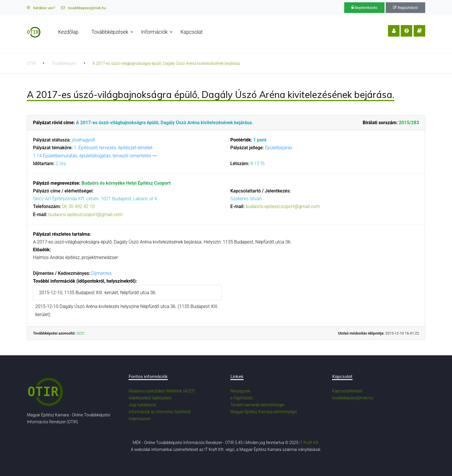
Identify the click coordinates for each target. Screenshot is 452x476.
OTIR (31, 63)
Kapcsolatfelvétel (347, 391)
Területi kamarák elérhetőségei (257, 405)
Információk (154, 32)
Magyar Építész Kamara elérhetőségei (264, 412)
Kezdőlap (68, 32)
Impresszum (140, 419)
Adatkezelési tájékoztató (150, 398)
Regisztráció (405, 8)
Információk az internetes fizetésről (160, 412)
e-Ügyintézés (242, 398)
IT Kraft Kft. (309, 443)
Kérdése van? (41, 8)
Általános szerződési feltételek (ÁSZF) (162, 391)
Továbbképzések (110, 32)
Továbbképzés (64, 63)
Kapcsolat (192, 32)
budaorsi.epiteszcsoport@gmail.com (86, 215)
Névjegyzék (240, 391)
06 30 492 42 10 (78, 206)
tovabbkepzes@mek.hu (84, 8)
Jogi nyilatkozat (142, 405)
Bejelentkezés (364, 8)
